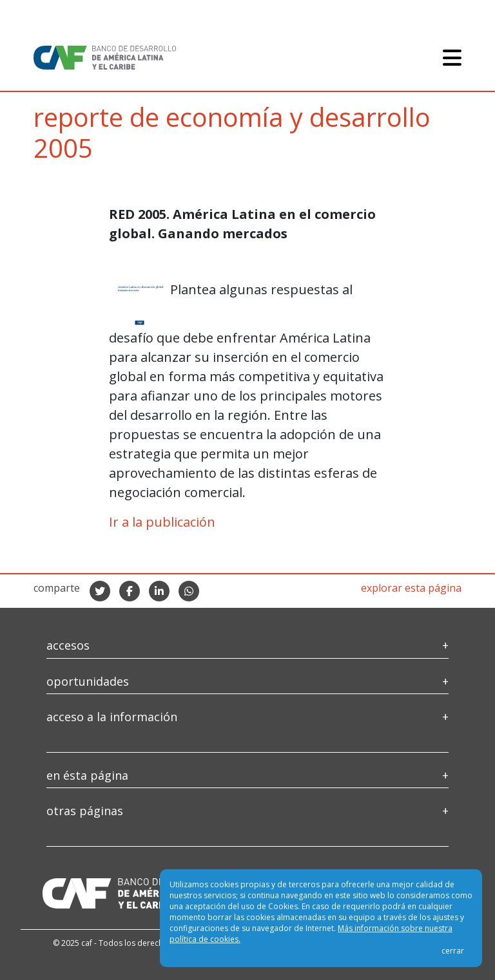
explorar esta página (411, 588)
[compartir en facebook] (130, 591)
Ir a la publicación (162, 522)
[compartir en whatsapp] (189, 591)
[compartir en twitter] (100, 591)
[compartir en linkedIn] (159, 591)
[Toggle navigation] (452, 58)
